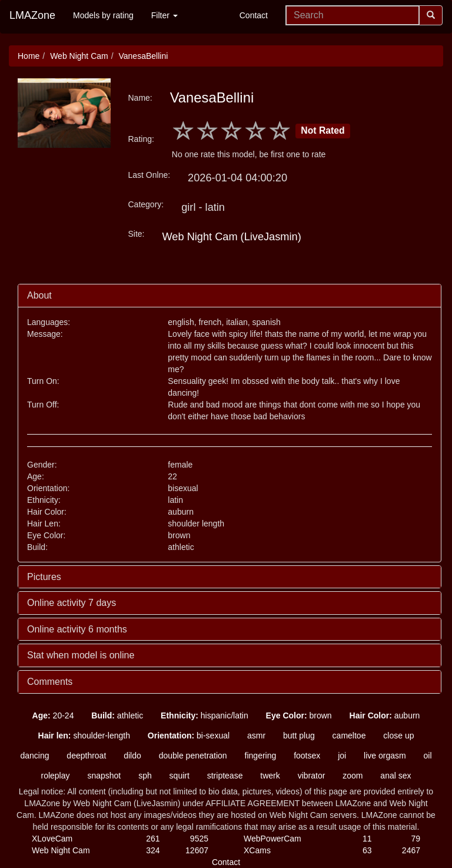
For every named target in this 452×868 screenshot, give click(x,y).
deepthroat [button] (86, 756)
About (39, 295)
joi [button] (342, 756)
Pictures (44, 577)
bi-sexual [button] (189, 736)
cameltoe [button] (349, 736)
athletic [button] (117, 715)
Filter (164, 15)
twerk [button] (270, 776)
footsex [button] (307, 756)
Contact (254, 15)
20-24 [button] (53, 715)
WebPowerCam (272, 839)
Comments (50, 682)
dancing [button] (34, 756)
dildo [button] (132, 756)
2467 (411, 850)
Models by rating (103, 15)
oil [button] (428, 756)
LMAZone (32, 15)
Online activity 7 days (72, 603)
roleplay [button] (55, 776)
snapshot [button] (104, 776)
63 (367, 850)
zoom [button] (353, 776)
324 (153, 850)
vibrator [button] (312, 776)
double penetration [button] (193, 756)
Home (29, 56)
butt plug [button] (299, 736)
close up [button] (398, 736)
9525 (199, 839)
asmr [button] (256, 736)
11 (367, 839)
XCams (257, 850)
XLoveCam (52, 839)
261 (153, 839)
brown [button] (299, 715)
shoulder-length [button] (84, 736)
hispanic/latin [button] (205, 715)
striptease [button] (225, 776)
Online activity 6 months (77, 629)
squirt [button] (180, 776)
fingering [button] (261, 756)
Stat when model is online (81, 655)
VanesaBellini (143, 56)
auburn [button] (385, 715)
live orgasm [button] (385, 756)
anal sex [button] (395, 776)
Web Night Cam (79, 56)
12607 (197, 850)
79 (416, 839)
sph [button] (145, 776)
